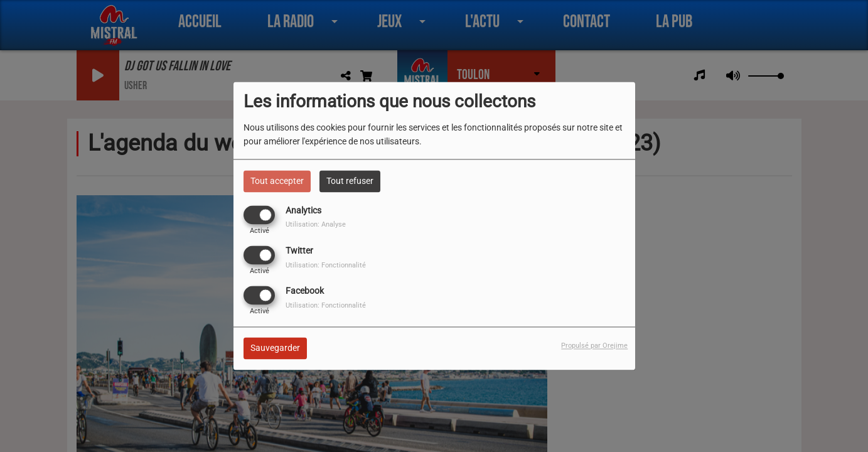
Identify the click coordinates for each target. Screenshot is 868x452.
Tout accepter (277, 181)
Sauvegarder (275, 348)
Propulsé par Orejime (594, 346)
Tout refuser (350, 181)
